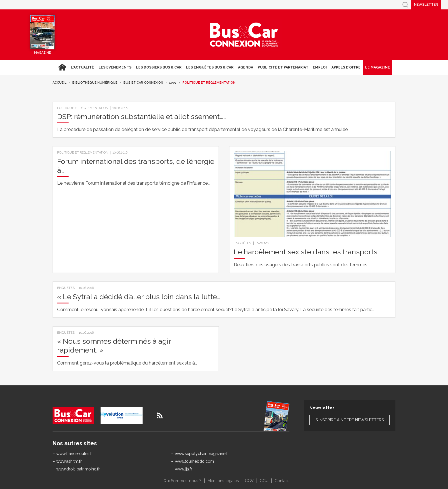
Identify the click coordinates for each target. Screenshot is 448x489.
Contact (282, 481)
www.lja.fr (184, 469)
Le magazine (378, 67)
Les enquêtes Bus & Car (210, 67)
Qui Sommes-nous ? (182, 481)
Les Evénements (115, 67)
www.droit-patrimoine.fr (78, 469)
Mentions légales (223, 481)
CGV (249, 481)
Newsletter (426, 5)
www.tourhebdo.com (194, 461)
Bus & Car (244, 35)
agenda (246, 67)
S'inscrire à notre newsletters (350, 420)
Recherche (405, 5)
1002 (173, 83)
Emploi (320, 67)
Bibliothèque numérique (95, 83)
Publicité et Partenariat (283, 67)
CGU (264, 481)
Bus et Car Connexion (143, 83)
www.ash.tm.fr (69, 461)
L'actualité (82, 67)
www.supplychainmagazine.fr (202, 454)
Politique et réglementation (209, 83)
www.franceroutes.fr (75, 454)
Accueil (62, 67)
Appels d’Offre (346, 67)
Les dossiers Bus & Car (159, 67)
